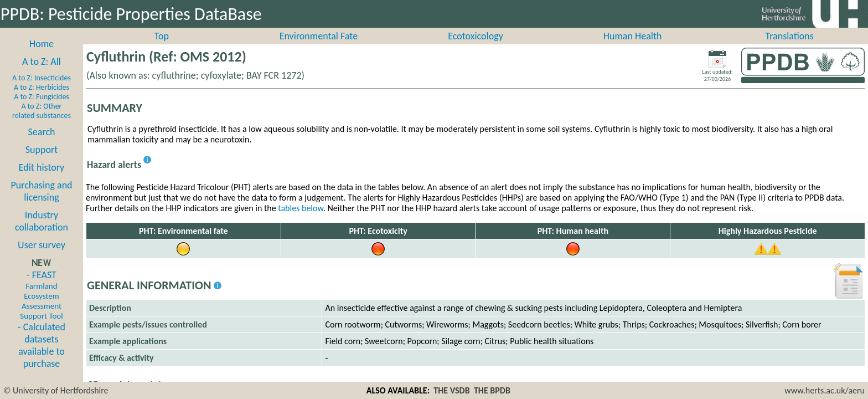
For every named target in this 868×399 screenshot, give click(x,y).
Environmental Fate (319, 48)
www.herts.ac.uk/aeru (825, 390)
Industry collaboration (42, 233)
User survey (42, 257)
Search (42, 144)
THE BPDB (492, 390)
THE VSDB (451, 390)
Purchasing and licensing (41, 203)
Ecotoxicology (476, 48)
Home (42, 56)
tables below (301, 220)
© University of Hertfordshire (56, 390)
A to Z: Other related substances (42, 123)
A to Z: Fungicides (42, 109)
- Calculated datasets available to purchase (42, 357)
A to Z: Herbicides (42, 99)
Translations (790, 48)
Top (162, 48)
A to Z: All (42, 74)
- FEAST (41, 307)
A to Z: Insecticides (42, 90)
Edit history (42, 180)
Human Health (633, 48)
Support (42, 162)
